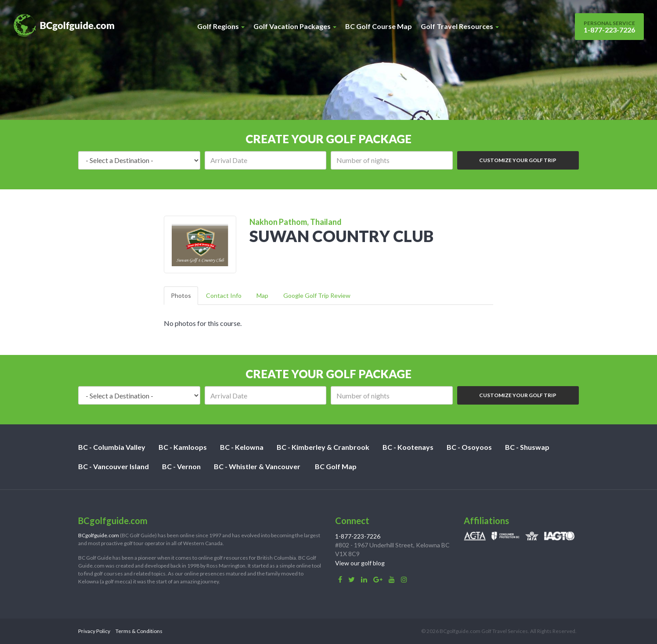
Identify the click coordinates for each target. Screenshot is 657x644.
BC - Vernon (181, 466)
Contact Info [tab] (224, 295)
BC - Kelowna (242, 447)
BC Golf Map (336, 466)
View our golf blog (360, 563)
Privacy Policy (94, 631)
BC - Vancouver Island (114, 466)
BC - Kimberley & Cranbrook (323, 447)
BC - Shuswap (527, 447)
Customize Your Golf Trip (518, 160)
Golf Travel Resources (460, 26)
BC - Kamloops (183, 447)
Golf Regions (221, 26)
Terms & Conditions (139, 631)
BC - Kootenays (408, 447)
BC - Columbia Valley (112, 447)
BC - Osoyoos (469, 447)
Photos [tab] (181, 295)
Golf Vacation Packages (295, 26)
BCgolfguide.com (99, 535)
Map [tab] (262, 295)
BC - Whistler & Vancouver (257, 466)
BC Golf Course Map (379, 26)
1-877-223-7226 (609, 27)
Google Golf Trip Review (317, 295)
